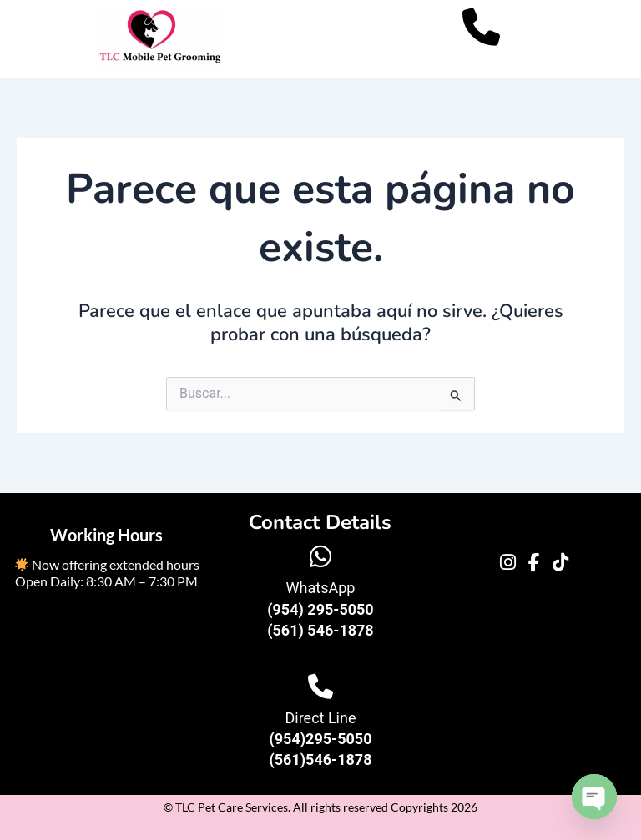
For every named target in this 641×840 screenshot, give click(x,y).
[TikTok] (560, 563)
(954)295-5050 (320, 739)
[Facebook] (534, 563)
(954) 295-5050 (320, 609)
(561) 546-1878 (320, 630)
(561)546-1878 (320, 760)
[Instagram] (508, 563)
